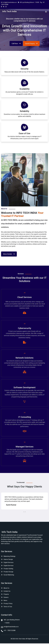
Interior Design (7, 559)
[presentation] (24, 512)
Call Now (16, 43)
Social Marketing (8, 575)
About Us (6, 588)
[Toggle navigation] (46, 12)
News (5, 600)
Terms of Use (8, 607)
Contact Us (7, 591)
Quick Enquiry (31, 43)
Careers (6, 597)
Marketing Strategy (8, 556)
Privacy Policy (8, 604)
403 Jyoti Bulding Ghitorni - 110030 (29, 2)
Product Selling (7, 569)
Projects (6, 594)
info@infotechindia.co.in (9, 2)
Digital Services (7, 562)
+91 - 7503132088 (10, 630)
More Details (9, 254)
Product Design (7, 572)
